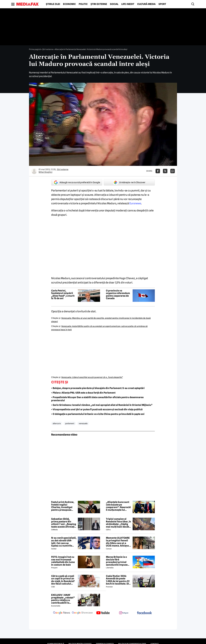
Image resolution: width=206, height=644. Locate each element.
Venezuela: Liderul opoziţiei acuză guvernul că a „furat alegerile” (92, 377)
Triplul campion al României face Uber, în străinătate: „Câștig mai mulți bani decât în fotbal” (118, 523)
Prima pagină (35, 49)
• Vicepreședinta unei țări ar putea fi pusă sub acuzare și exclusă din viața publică (97, 409)
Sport (162, 4)
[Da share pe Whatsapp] (173, 171)
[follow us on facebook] (144, 613)
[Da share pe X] (165, 171)
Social (114, 4)
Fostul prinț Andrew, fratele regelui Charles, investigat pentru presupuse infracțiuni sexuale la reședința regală (63, 506)
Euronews (135, 203)
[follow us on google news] (62, 613)
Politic (83, 4)
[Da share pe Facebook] (158, 171)
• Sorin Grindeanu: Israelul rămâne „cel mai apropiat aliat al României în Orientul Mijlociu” (102, 405)
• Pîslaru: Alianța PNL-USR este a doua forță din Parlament (83, 393)
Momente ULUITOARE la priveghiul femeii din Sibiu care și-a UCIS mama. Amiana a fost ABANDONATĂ (118, 542)
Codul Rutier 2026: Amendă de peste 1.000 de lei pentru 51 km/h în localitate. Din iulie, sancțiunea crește (118, 580)
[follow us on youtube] (103, 613)
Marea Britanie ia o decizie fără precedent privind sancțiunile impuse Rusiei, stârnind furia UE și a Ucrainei (118, 561)
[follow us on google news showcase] (82, 613)
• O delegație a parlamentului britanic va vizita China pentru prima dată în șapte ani (98, 414)
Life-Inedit (128, 4)
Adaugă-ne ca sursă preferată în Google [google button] (77, 182)
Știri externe (99, 4)
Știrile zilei (53, 4)
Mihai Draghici (46, 172)
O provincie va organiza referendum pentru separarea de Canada (118, 295)
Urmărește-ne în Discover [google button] (129, 182)
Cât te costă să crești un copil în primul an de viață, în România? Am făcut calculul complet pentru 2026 (63, 580)
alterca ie (57, 423)
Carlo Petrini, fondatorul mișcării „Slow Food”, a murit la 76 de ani (63, 295)
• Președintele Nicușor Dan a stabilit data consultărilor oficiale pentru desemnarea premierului (97, 399)
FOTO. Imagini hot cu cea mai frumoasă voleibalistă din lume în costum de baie (63, 561)
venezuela (83, 423)
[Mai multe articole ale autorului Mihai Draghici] (34, 171)
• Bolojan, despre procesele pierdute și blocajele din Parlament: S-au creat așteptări (98, 388)
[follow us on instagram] (124, 613)
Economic (69, 4)
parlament (70, 423)
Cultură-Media (146, 4)
